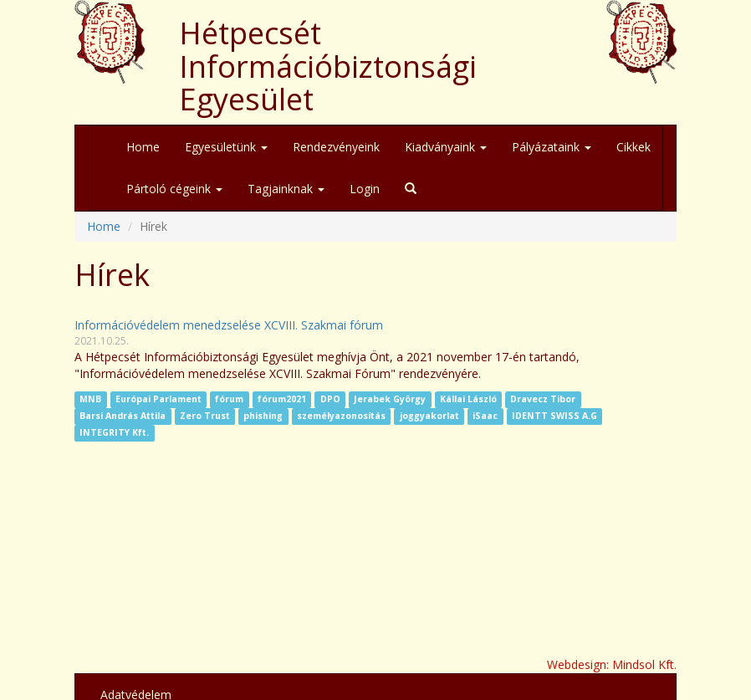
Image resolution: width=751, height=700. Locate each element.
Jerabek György (390, 400)
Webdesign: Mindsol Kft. (612, 664)
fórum (229, 400)
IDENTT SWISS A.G (554, 416)
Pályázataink (552, 147)
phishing (263, 416)
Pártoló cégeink (174, 189)
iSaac (485, 416)
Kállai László (468, 400)
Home (143, 147)
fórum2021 (282, 400)
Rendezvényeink (336, 147)
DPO (330, 400)
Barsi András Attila (123, 416)
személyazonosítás (341, 416)
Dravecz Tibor (543, 400)
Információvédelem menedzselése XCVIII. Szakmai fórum (229, 325)
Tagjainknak (286, 189)
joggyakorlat (429, 416)
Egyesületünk (226, 147)
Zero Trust (205, 416)
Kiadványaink (446, 147)
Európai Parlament (158, 400)
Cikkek (633, 147)
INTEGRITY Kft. (114, 433)
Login (365, 189)
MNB (90, 400)
